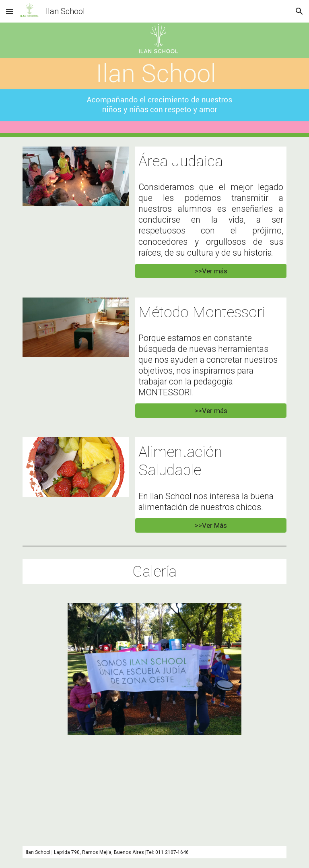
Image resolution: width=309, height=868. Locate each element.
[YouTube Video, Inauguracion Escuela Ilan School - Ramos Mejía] (154, 791)
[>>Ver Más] (211, 525)
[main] (211, 161)
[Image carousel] (154, 669)
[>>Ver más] (211, 271)
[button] (10, 11)
